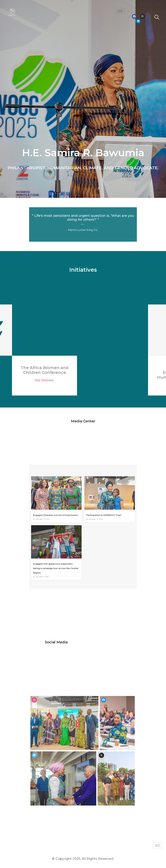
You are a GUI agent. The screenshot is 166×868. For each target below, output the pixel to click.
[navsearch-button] (157, 18)
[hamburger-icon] (120, 11)
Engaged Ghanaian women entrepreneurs (70, 521)
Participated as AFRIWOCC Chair (93, 521)
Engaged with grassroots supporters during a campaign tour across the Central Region (70, 546)
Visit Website (44, 380)
